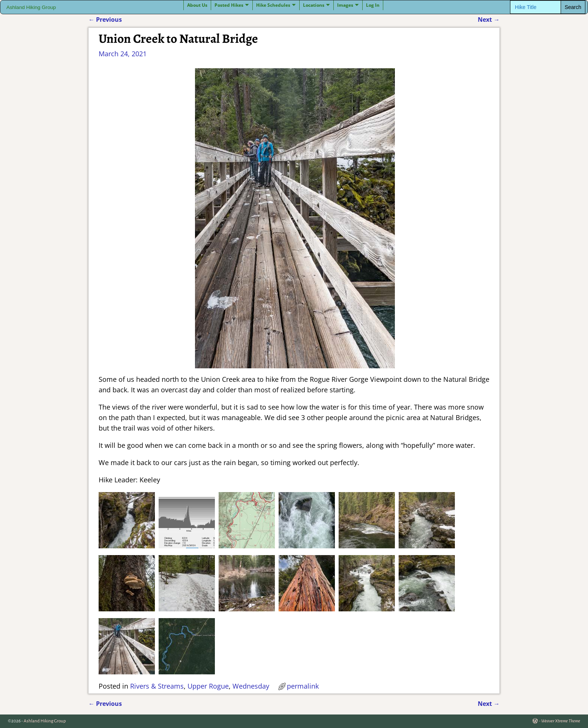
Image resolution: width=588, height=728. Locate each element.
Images (345, 5)
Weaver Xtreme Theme (561, 721)
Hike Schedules (273, 5)
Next (489, 20)
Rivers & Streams (157, 686)
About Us (197, 5)
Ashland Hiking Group (31, 7)
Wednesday (251, 686)
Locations (314, 5)
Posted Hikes (229, 5)
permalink (303, 686)
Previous (105, 20)
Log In (373, 5)
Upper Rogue (208, 686)
